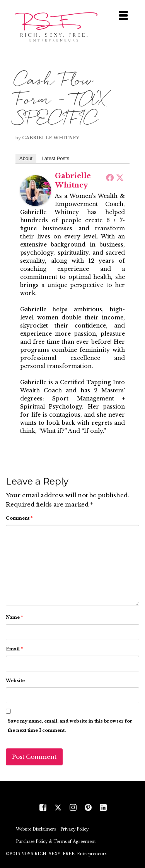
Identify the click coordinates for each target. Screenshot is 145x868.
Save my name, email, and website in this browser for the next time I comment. (70, 726)
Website (15, 681)
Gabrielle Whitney (51, 138)
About (26, 158)
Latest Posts (56, 158)
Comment (19, 518)
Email (14, 649)
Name (14, 617)
